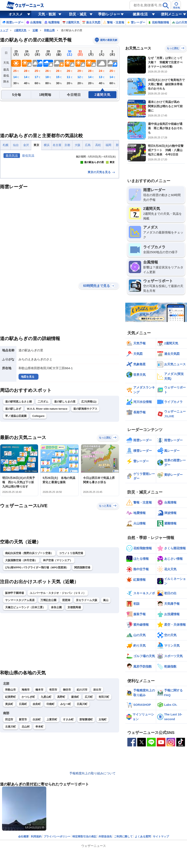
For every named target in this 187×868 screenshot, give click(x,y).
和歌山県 (49, 30)
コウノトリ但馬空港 (71, 609)
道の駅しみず (13, 465)
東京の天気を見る (102, 228)
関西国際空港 (82, 623)
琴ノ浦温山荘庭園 (16, 472)
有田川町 (104, 753)
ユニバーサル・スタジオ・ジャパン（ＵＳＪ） (58, 649)
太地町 (103, 775)
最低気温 (28, 156)
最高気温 (12, 156)
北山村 (26, 782)
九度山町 (46, 753)
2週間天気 (20, 30)
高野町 (61, 753)
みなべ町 (66, 760)
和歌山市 (10, 746)
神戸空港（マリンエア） (58, 616)
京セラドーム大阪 (87, 656)
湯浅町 (75, 753)
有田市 (53, 746)
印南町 (51, 760)
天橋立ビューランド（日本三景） (25, 663)
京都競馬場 (74, 663)
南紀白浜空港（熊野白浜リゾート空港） (29, 609)
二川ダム (43, 457)
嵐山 (106, 656)
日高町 (23, 760)
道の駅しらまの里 (65, 457)
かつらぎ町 (28, 753)
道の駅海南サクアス (85, 465)
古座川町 (10, 782)
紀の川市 (82, 746)
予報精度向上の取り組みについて (92, 809)
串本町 (39, 782)
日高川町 (82, 760)
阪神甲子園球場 (15, 649)
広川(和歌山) (89, 457)
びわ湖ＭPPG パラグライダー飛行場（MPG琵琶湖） (37, 623)
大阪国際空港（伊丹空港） (21, 616)
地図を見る (28, 433)
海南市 (26, 746)
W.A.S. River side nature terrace (47, 465)
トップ (4, 30)
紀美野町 (10, 753)
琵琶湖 (66, 656)
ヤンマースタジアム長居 (20, 656)
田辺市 (9, 775)
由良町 (37, 760)
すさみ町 (68, 775)
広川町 (89, 753)
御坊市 (67, 746)
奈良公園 (56, 663)
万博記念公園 (48, 656)
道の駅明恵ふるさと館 (19, 457)
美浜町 (9, 760)
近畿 (35, 30)
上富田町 (52, 775)
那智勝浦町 (86, 775)
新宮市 (23, 775)
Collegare (38, 472)
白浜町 (37, 775)
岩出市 (97, 746)
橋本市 (39, 746)
